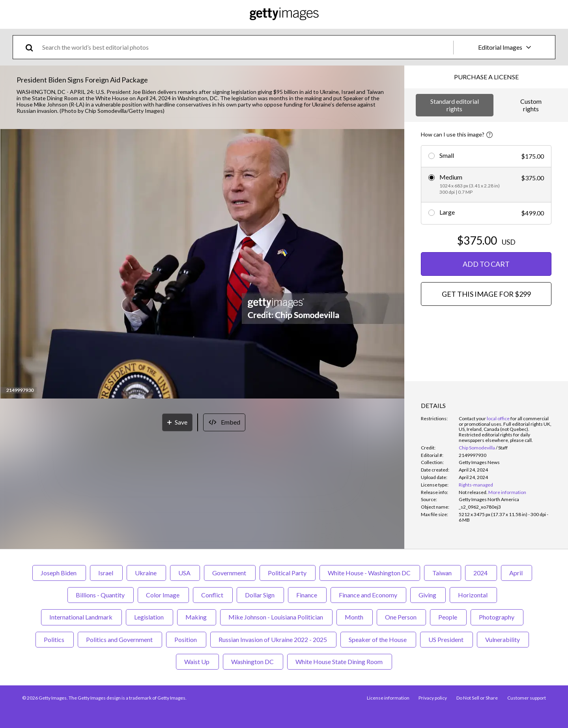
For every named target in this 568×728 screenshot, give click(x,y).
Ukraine (146, 573)
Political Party (288, 573)
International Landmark (81, 617)
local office (498, 418)
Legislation (149, 617)
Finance (307, 595)
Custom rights (531, 105)
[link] (473, 492)
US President (447, 639)
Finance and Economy (368, 595)
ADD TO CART (486, 264)
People (448, 617)
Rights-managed (476, 485)
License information (388, 698)
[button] (202, 264)
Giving (428, 595)
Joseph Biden (59, 573)
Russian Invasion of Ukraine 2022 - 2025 (273, 639)
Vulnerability (503, 639)
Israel (106, 573)
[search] (33, 47)
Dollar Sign (260, 595)
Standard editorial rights (455, 105)
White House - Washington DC (370, 573)
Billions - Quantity (101, 595)
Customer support (527, 698)
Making (197, 617)
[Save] (177, 422)
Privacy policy (433, 698)
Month (355, 617)
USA (185, 573)
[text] (246, 47)
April (517, 573)
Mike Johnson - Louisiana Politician (276, 617)
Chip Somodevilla (477, 448)
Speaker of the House (378, 639)
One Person (401, 617)
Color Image (163, 595)
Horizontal (473, 595)
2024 (481, 573)
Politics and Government (120, 639)
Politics (55, 639)
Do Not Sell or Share (477, 698)
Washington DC (253, 662)
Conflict (213, 595)
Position (186, 639)
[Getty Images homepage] (284, 14)
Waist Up (197, 662)
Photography (497, 617)
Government (230, 573)
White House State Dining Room (340, 662)
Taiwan (443, 573)
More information (507, 492)
